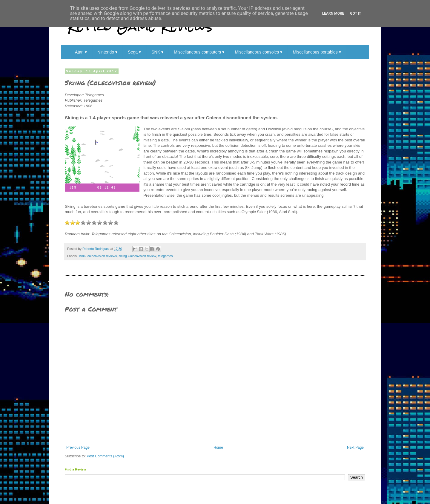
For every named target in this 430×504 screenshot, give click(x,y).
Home (218, 448)
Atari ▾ (81, 52)
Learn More (333, 13)
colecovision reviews (102, 256)
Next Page (355, 448)
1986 (82, 256)
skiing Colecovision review (137, 256)
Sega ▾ (134, 52)
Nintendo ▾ (107, 52)
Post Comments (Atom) (105, 456)
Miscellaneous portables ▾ (317, 52)
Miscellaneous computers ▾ (199, 52)
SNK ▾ (157, 52)
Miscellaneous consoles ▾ (258, 52)
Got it (355, 13)
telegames (165, 256)
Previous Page (78, 448)
